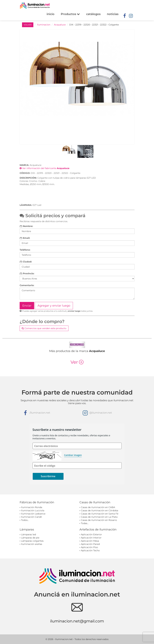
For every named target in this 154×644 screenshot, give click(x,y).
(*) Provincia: (27, 273)
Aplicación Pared (90, 544)
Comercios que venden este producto (44, 328)
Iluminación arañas (32, 544)
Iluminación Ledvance (33, 514)
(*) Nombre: (26, 226)
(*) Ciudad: (26, 262)
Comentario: (27, 285)
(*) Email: (25, 238)
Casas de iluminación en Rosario (99, 520)
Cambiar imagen (73, 455)
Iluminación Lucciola (33, 510)
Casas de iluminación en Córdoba (100, 510)
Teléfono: (25, 250)
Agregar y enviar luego (54, 306)
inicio (51, 14)
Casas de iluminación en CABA (98, 507)
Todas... (85, 523)
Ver (77, 362)
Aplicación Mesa (90, 541)
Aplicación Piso (89, 547)
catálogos (93, 14)
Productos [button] (70, 14)
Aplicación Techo (90, 550)
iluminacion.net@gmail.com (77, 621)
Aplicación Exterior (91, 534)
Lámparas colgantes (32, 541)
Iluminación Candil (32, 517)
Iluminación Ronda (32, 507)
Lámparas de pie (30, 538)
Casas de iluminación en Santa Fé (100, 514)
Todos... (25, 520)
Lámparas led (28, 534)
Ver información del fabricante (45, 168)
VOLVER (28, 25)
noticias (113, 14)
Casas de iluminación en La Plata (99, 517)
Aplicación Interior (91, 538)
